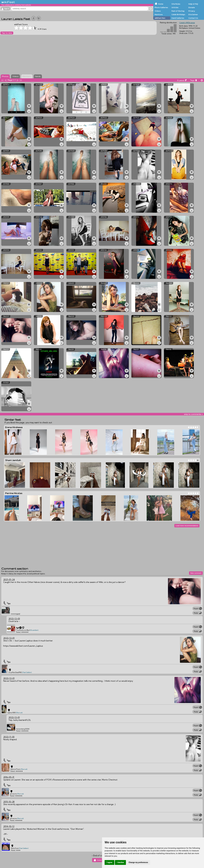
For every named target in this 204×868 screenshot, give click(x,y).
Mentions (159, 14)
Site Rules (176, 4)
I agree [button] (109, 862)
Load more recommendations (187, 526)
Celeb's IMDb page (187, 23)
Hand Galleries (178, 18)
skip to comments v (193, 414)
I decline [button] (120, 862)
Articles (175, 7)
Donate (192, 7)
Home (161, 4)
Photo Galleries (161, 7)
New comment (196, 573)
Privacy (192, 11)
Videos (158, 11)
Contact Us (193, 18)
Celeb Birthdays (178, 14)
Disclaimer (193, 14)
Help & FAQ (193, 4)
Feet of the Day (178, 11)
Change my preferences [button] (138, 862)
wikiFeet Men (160, 18)
